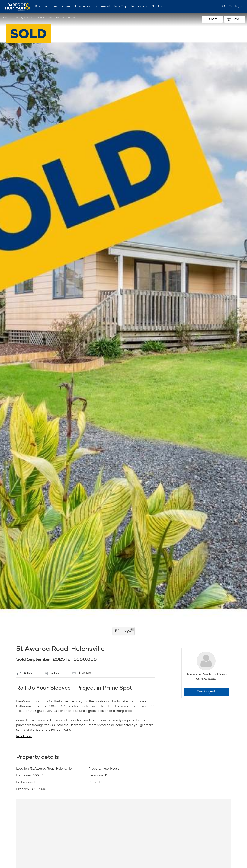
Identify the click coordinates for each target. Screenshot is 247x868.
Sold (6, 18)
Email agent (206, 692)
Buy (37, 7)
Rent (55, 7)
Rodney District (23, 18)
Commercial (102, 7)
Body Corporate (123, 7)
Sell (46, 7)
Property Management (76, 7)
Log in (239, 6)
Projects (143, 7)
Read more (24, 737)
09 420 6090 (206, 679)
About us (157, 7)
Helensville (45, 18)
